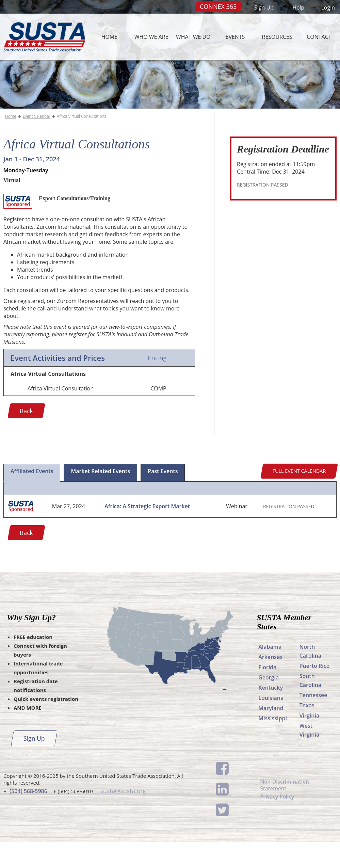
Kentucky (271, 713)
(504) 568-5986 (28, 816)
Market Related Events (100, 497)
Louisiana (271, 724)
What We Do (193, 37)
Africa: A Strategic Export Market (147, 532)
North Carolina (310, 677)
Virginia (310, 741)
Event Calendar (37, 142)
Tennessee (313, 721)
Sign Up (264, 7)
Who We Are (151, 37)
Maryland (271, 734)
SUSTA (43, 37)
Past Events (163, 497)
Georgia (269, 703)
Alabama (270, 673)
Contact (319, 37)
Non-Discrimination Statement (286, 811)
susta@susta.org (123, 816)
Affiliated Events (32, 497)
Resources (277, 37)
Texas (307, 731)
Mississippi (273, 744)
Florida (267, 693)
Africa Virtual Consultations (82, 142)
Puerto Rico (315, 692)
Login (328, 7)
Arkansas (270, 683)
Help (298, 7)
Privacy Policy (278, 824)
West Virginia (310, 756)
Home (109, 37)
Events (235, 37)
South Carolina (310, 706)
